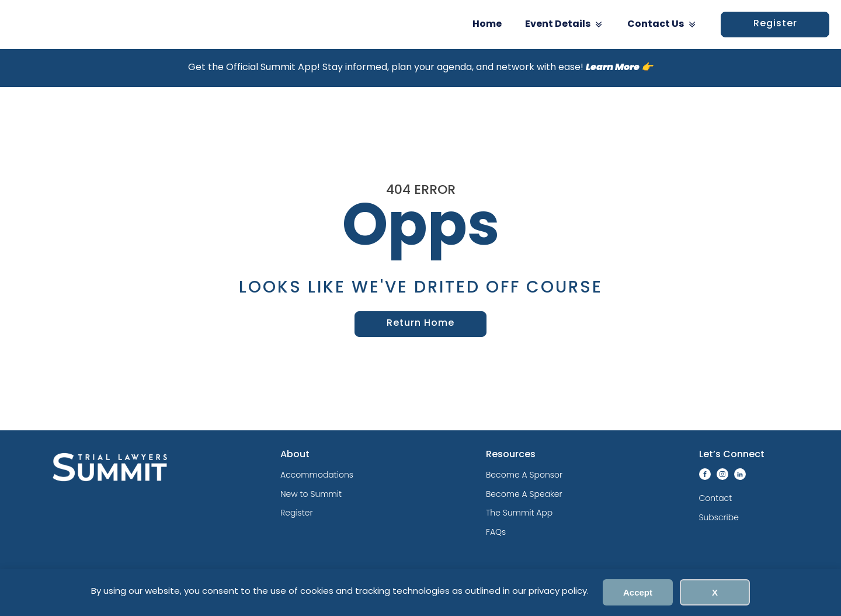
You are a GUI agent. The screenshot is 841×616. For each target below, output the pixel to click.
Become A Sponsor (524, 475)
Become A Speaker (524, 494)
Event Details (564, 25)
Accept (638, 592)
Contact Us (662, 25)
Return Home (420, 323)
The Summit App (519, 513)
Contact (716, 498)
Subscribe (719, 517)
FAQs (496, 532)
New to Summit (311, 494)
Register (775, 24)
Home (487, 25)
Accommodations (317, 475)
